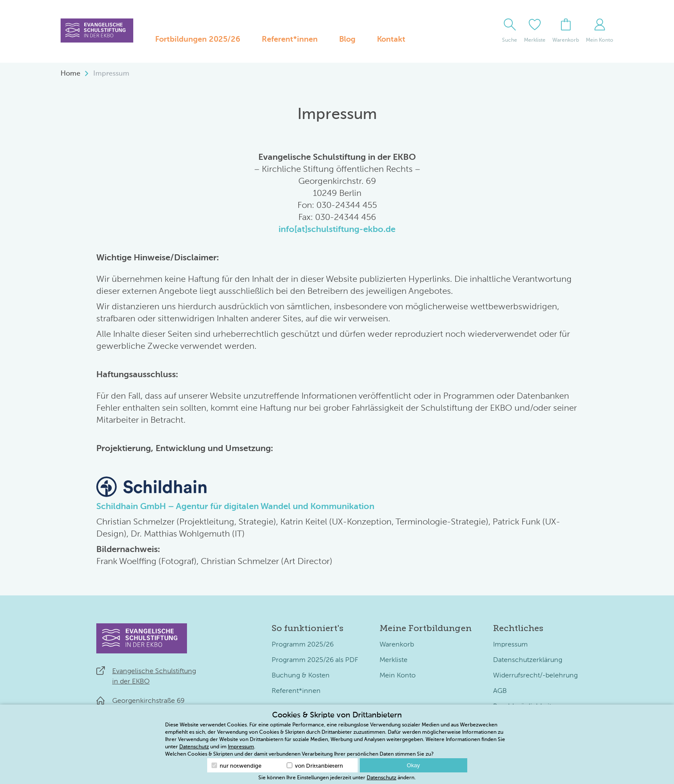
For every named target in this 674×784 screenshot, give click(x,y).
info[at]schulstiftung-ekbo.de (337, 230)
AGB (500, 691)
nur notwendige (236, 766)
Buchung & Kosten (301, 676)
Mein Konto (398, 676)
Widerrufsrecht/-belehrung (535, 676)
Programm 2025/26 (303, 645)
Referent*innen (290, 40)
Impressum (510, 645)
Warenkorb (397, 645)
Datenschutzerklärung (528, 660)
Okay (413, 765)
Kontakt (391, 40)
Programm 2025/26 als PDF (315, 660)
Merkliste (394, 660)
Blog (347, 40)
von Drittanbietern (315, 766)
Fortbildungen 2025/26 (198, 40)
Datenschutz (194, 747)
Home (70, 74)
